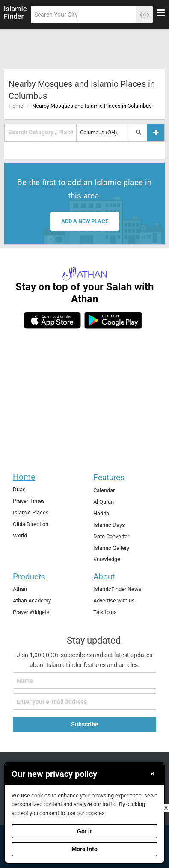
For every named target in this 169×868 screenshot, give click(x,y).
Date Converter (111, 536)
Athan (20, 589)
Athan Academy (32, 601)
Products (29, 577)
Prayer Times (29, 501)
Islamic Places (31, 512)
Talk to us (105, 612)
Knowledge (107, 559)
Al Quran (104, 502)
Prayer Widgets (31, 612)
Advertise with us (114, 601)
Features (109, 477)
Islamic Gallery (111, 548)
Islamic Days (109, 525)
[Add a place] (156, 132)
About (104, 577)
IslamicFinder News (117, 589)
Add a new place (85, 221)
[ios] (52, 320)
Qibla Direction (31, 524)
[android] (113, 320)
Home (16, 106)
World (20, 536)
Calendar (104, 490)
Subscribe (85, 724)
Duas (19, 489)
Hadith (101, 513)
